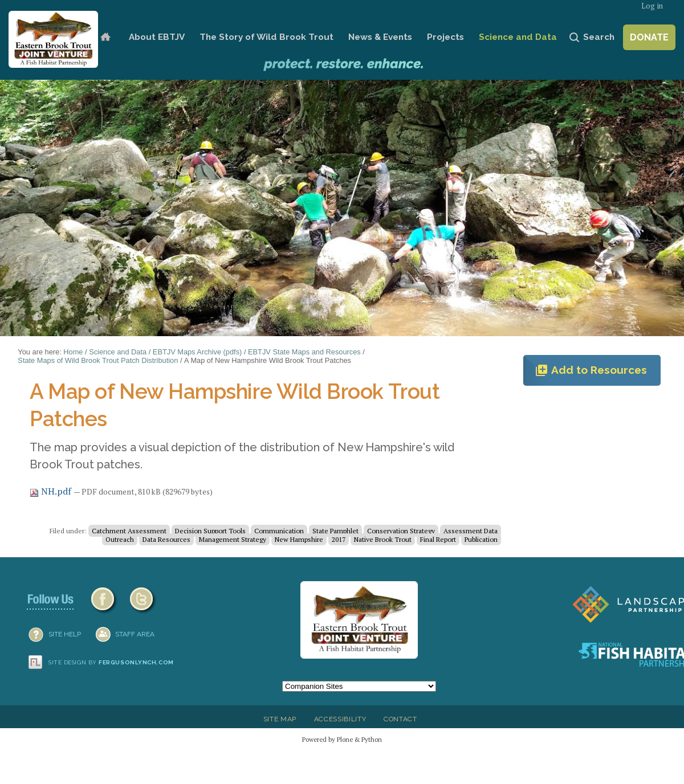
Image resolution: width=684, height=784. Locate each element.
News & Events (380, 37)
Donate (649, 37)
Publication (481, 539)
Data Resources (166, 539)
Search (599, 37)
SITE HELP (65, 634)
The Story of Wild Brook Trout (266, 37)
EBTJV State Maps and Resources (304, 352)
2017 (339, 539)
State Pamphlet (335, 531)
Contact (400, 719)
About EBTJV (157, 37)
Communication (279, 531)
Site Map (280, 719)
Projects (445, 37)
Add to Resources (591, 370)
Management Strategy (233, 539)
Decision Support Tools (210, 531)
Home (105, 37)
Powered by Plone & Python (342, 739)
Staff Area (135, 634)
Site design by (111, 662)
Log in (652, 6)
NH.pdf (52, 491)
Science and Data (518, 37)
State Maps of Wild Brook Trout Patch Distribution (98, 360)
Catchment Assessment (129, 531)
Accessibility (340, 719)
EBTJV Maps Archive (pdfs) (197, 352)
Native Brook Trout (383, 539)
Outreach (120, 539)
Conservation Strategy (401, 531)
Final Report (438, 539)
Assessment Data (471, 531)
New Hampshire (299, 539)
